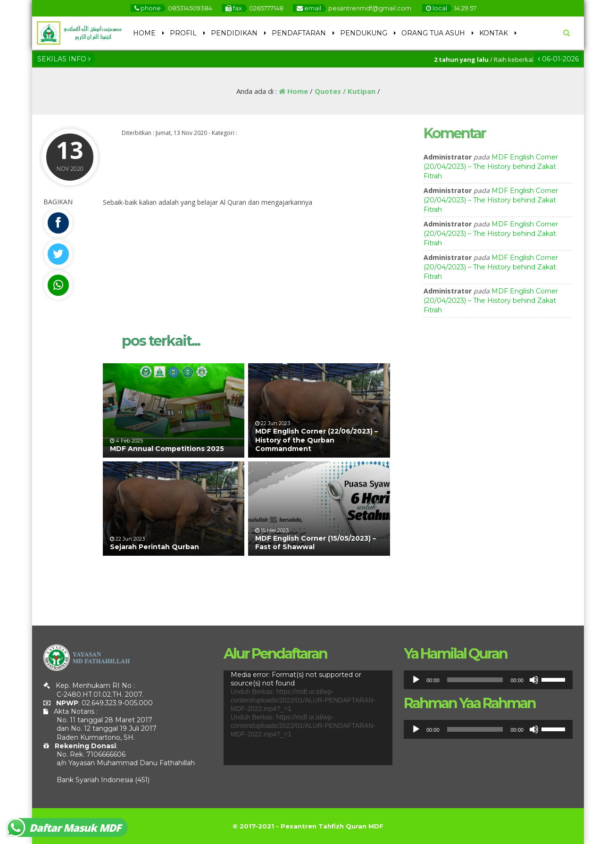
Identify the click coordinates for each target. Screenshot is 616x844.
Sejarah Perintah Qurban (154, 547)
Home (293, 91)
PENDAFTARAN (299, 33)
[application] (308, 718)
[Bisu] (534, 680)
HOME (144, 33)
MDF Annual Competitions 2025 (167, 449)
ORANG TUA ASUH (433, 33)
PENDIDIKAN (234, 33)
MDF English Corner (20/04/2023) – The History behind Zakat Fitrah (491, 167)
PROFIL (183, 33)
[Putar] (416, 680)
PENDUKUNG (364, 33)
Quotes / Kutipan (345, 91)
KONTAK (494, 33)
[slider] (475, 680)
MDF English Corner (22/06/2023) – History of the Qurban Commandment (316, 440)
